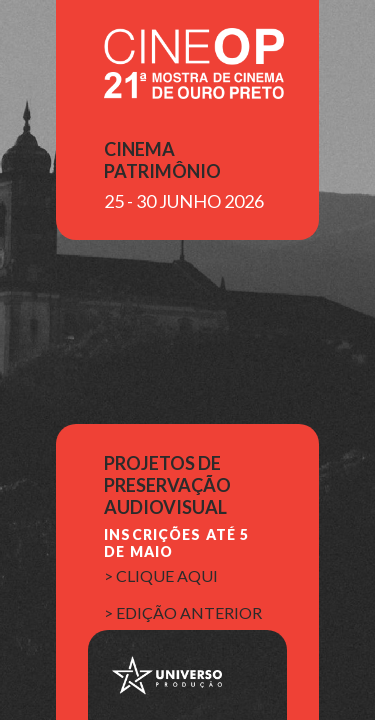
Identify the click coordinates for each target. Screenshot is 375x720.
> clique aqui (161, 575)
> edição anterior (183, 612)
